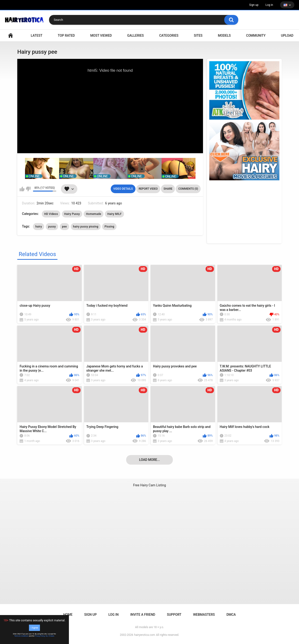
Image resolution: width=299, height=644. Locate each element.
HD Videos (51, 214)
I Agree (34, 628)
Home (68, 615)
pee (65, 227)
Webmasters (204, 615)
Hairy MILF (114, 214)
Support (174, 615)
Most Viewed (101, 36)
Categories (169, 36)
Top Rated (66, 36)
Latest (37, 36)
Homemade (94, 214)
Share (168, 189)
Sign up (254, 5)
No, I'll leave (50, 636)
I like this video (22, 189)
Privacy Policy (40, 636)
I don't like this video (28, 189)
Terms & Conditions (21, 636)
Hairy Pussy (72, 214)
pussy (52, 227)
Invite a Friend (143, 615)
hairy (39, 227)
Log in (269, 5)
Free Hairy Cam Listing (150, 485)
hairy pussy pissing (86, 227)
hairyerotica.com (144, 635)
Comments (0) (188, 189)
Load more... (150, 460)
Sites (198, 36)
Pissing (109, 227)
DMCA (231, 615)
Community (256, 36)
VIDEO (11, 36)
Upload (287, 36)
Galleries (136, 36)
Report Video (148, 189)
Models (224, 36)
